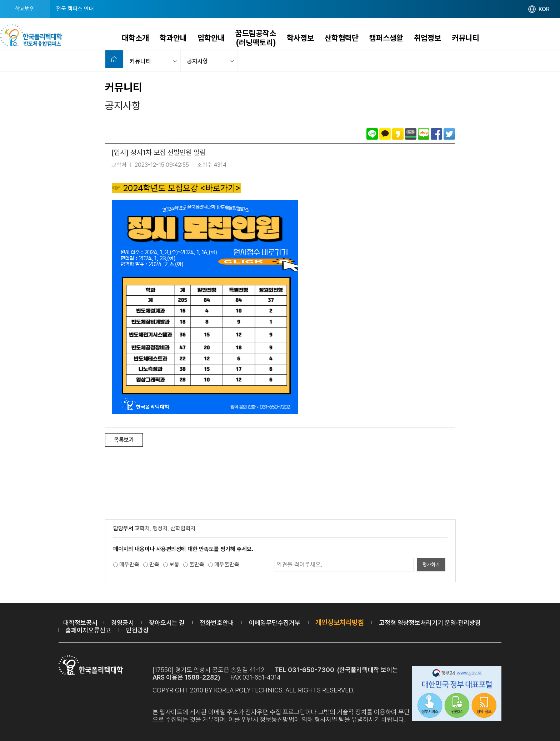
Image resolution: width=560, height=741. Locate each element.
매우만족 (129, 564)
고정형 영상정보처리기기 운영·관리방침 (430, 623)
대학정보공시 (80, 623)
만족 (154, 564)
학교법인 (25, 9)
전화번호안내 (217, 623)
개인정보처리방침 (340, 622)
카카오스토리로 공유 (398, 134)
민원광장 (137, 630)
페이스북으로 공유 (436, 134)
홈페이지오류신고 (88, 630)
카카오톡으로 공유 (385, 134)
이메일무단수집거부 (275, 623)
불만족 (197, 564)
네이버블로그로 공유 (424, 134)
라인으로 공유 (372, 134)
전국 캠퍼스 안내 (75, 9)
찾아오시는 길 (167, 623)
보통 (174, 564)
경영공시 (122, 623)
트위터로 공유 (449, 134)
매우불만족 (227, 564)
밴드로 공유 (411, 134)
